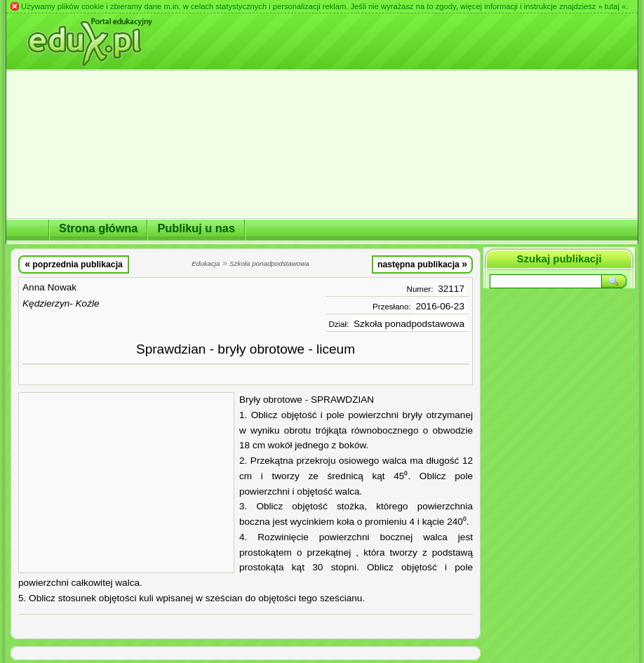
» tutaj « (612, 6)
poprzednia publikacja (74, 264)
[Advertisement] (126, 483)
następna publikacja (422, 264)
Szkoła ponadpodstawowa (409, 324)
